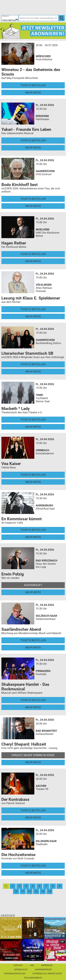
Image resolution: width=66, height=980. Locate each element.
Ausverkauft (33, 585)
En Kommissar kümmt (22, 519)
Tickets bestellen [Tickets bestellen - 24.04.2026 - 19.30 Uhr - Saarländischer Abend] (33, 640)
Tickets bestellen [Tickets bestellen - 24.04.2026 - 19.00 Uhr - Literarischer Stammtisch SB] (33, 364)
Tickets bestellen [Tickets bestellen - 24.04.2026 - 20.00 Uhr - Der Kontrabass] (33, 810)
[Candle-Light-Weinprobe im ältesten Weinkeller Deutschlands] (33, 928)
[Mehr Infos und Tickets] (18, 54)
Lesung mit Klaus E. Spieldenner (31, 298)
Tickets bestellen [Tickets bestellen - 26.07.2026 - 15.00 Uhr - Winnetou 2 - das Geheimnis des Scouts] (33, 85)
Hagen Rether (14, 243)
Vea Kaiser (11, 464)
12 (29, 891)
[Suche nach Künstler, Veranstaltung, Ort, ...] (39, 18)
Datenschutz (21, 970)
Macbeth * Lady (16, 409)
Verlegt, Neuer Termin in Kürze (33, 755)
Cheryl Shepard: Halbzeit (24, 744)
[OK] (62, 18)
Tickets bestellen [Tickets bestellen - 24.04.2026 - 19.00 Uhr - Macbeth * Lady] (33, 420)
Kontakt (18, 965)
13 (36, 891)
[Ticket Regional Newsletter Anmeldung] (33, 31)
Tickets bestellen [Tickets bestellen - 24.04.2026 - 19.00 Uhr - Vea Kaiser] (33, 475)
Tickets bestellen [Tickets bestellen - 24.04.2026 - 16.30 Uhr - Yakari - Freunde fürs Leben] (33, 140)
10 (16, 891)
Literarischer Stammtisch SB (27, 353)
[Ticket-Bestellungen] (31, 7)
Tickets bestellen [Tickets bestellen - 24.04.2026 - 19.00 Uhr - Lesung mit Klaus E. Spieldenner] (33, 309)
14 (43, 891)
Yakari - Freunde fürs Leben (26, 129)
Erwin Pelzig (13, 574)
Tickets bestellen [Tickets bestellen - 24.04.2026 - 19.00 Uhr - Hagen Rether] (33, 254)
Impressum (47, 965)
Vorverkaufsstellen (15, 974)
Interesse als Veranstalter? (47, 974)
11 (23, 891)
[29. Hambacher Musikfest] (11, 928)
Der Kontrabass (15, 799)
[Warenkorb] (48, 7)
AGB (32, 965)
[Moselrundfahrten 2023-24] (55, 928)
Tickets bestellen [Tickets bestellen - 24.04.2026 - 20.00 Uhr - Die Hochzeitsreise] (33, 866)
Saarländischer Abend (21, 629)
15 (49, 891)
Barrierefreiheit (43, 970)
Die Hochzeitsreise (18, 855)
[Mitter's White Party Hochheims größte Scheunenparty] (33, 950)
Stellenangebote (33, 978)
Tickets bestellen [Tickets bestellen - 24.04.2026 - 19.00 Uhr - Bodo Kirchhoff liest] (33, 199)
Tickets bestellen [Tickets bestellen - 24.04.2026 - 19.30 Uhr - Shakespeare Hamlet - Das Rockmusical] (33, 700)
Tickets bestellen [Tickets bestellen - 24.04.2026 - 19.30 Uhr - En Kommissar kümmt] (33, 530)
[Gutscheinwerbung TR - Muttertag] (55, 950)
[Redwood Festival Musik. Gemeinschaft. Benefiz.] (11, 950)
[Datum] (10, 18)
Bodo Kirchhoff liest (20, 185)
